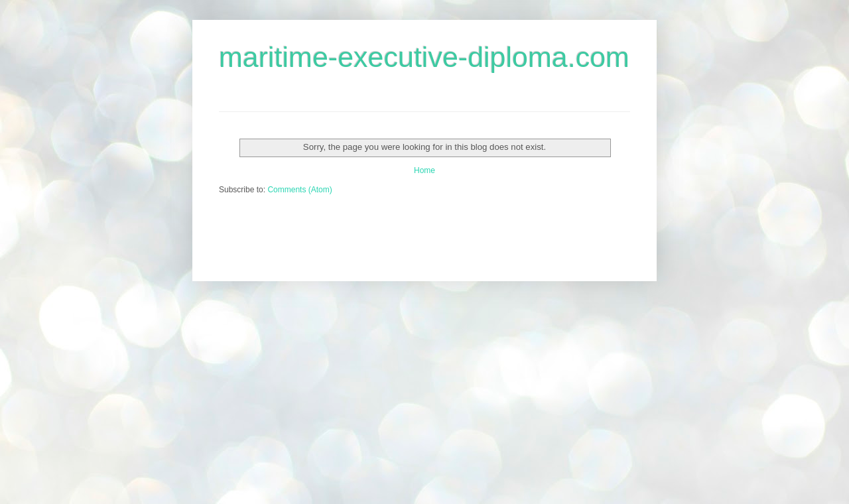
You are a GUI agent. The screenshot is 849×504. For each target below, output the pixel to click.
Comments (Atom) (299, 190)
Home (424, 170)
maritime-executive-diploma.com (424, 57)
